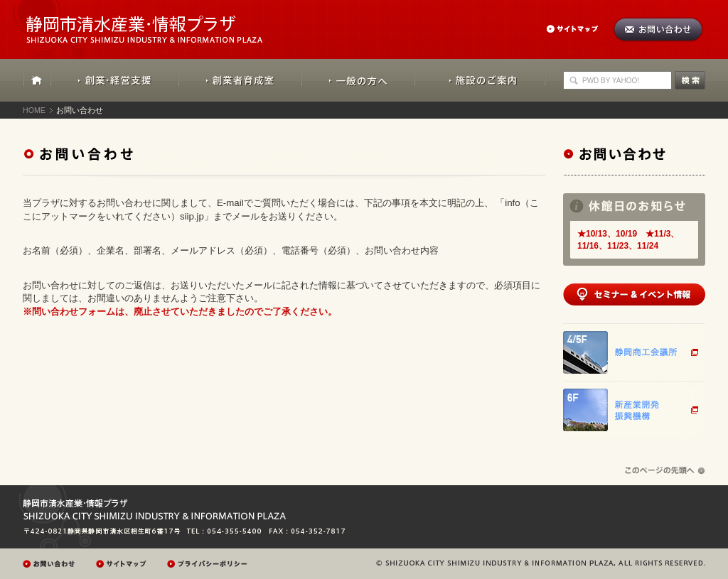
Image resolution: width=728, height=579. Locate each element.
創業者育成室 (240, 80)
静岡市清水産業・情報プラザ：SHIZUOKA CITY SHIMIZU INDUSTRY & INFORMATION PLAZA (157, 22)
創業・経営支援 (115, 80)
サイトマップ (579, 29)
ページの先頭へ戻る (665, 471)
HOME (37, 80)
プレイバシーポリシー (209, 564)
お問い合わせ (658, 29)
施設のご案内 (480, 80)
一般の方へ (358, 80)
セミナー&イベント (634, 294)
